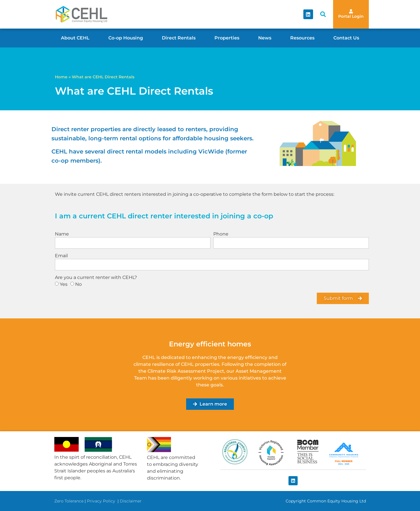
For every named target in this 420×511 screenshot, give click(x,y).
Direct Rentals (179, 38)
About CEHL (75, 38)
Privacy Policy (102, 501)
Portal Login (351, 16)
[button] (323, 14)
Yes (64, 284)
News (265, 38)
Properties (227, 38)
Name (62, 234)
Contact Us (346, 38)
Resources (302, 38)
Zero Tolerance (69, 501)
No (78, 284)
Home (61, 77)
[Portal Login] (351, 11)
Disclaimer (131, 501)
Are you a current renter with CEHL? (96, 278)
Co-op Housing (126, 38)
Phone (221, 234)
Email (61, 256)
